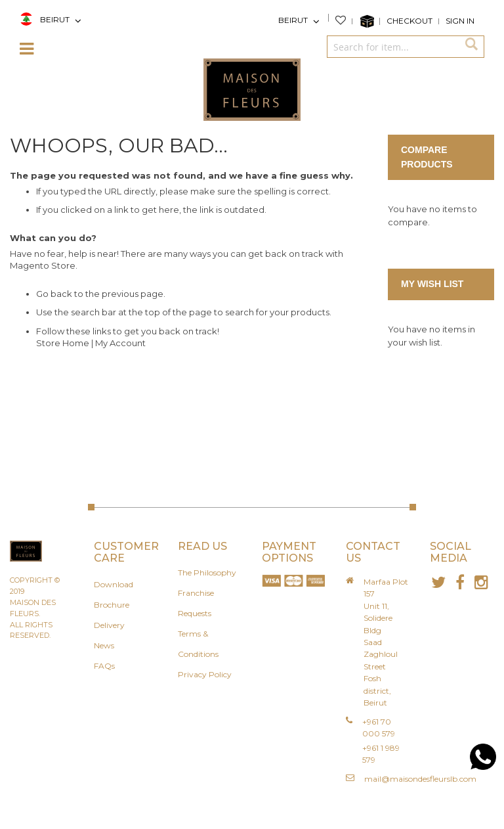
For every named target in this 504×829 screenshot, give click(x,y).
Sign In (460, 21)
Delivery (109, 625)
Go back (54, 294)
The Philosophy (207, 572)
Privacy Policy (205, 674)
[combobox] (392, 47)
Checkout (409, 21)
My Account (120, 343)
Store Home (63, 343)
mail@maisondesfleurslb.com (420, 779)
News (104, 645)
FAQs (104, 666)
